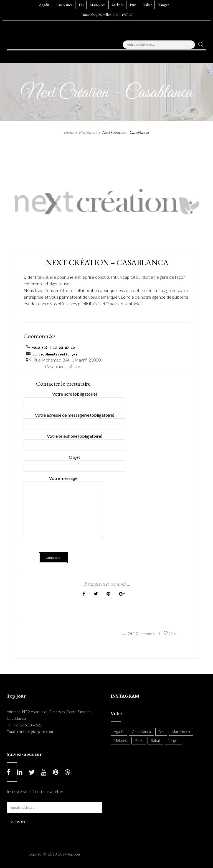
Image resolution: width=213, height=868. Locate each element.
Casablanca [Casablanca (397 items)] (141, 732)
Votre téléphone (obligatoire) (74, 440)
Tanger (163, 5)
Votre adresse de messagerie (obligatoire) (74, 419)
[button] (20, 55)
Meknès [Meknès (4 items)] (120, 740)
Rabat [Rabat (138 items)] (155, 740)
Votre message (63, 512)
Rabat (147, 5)
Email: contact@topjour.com (30, 732)
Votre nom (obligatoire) (74, 398)
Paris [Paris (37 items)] (139, 740)
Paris (133, 5)
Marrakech (98, 5)
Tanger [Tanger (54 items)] (173, 740)
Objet (74, 461)
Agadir (44, 5)
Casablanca (64, 5)
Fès (81, 5)
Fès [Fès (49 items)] (161, 732)
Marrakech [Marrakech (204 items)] (181, 732)
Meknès (118, 5)
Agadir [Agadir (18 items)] (119, 732)
